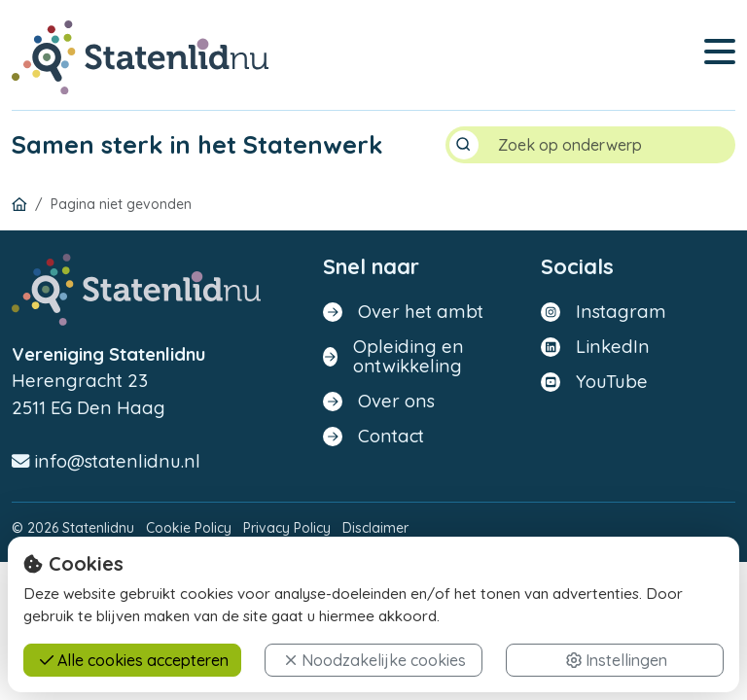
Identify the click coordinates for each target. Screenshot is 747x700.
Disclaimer (375, 529)
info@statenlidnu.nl (106, 461)
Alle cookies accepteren (134, 660)
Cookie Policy (189, 529)
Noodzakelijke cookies (375, 660)
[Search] (609, 145)
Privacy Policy (287, 529)
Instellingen (617, 660)
